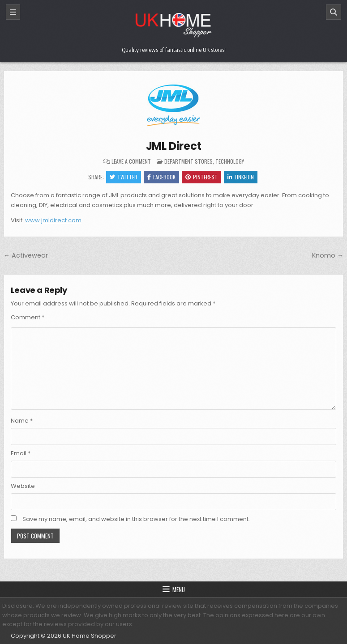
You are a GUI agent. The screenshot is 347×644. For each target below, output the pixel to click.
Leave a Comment (131, 161)
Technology (230, 161)
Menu (179, 589)
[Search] (334, 12)
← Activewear (26, 255)
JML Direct (174, 146)
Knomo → (328, 255)
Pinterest (201, 177)
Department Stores (188, 161)
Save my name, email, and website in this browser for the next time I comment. (136, 519)
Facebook (161, 177)
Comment (28, 317)
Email (21, 453)
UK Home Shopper (90, 636)
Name (22, 421)
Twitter (124, 177)
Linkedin (241, 177)
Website (23, 486)
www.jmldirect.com (53, 220)
